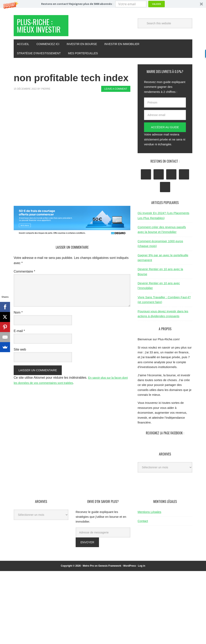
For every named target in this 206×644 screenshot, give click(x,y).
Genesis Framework (110, 579)
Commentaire (24, 285)
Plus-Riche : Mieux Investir (40, 33)
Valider (157, 4)
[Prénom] (165, 116)
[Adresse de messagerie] (103, 546)
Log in (142, 579)
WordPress (130, 579)
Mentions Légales (149, 525)
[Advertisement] (87, 120)
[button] (103, 4)
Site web (20, 363)
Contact (143, 534)
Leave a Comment (116, 102)
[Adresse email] (165, 128)
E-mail (19, 344)
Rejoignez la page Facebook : (165, 446)
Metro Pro (88, 579)
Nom (18, 326)
